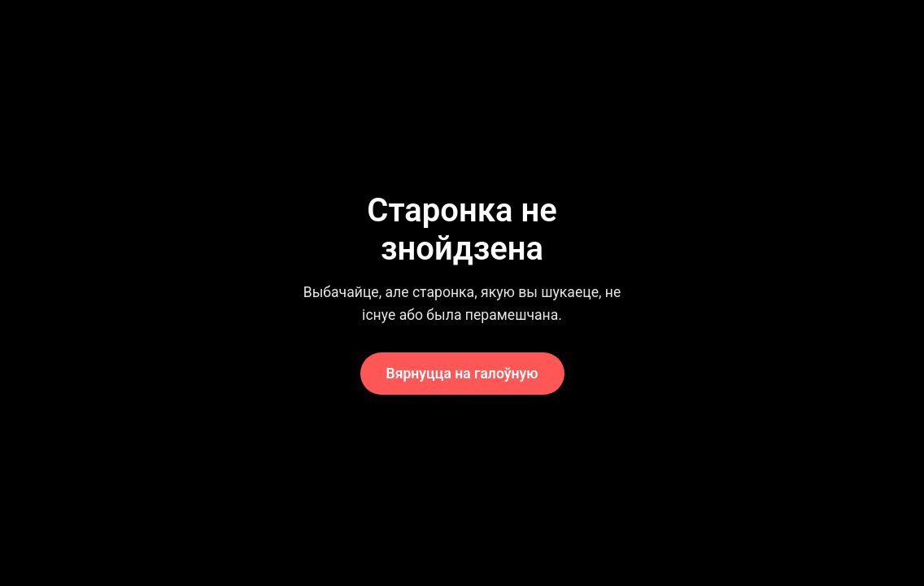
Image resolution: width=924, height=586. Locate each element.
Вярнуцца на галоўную (462, 374)
